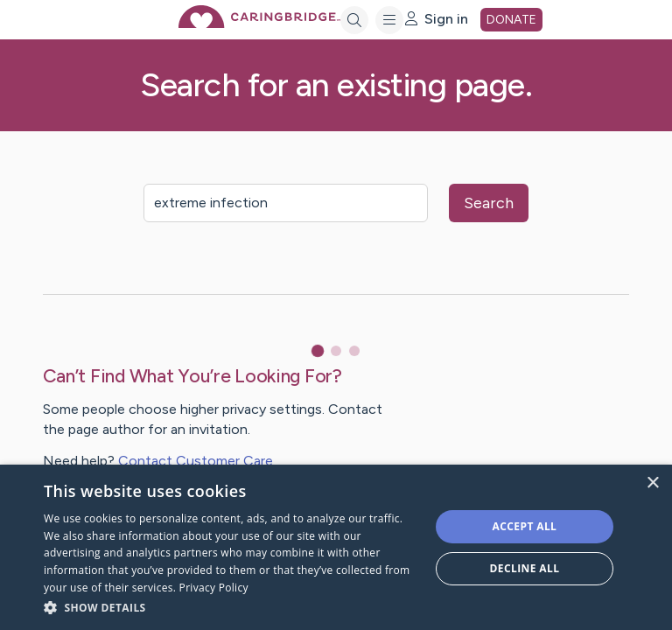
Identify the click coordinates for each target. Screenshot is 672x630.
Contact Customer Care (196, 461)
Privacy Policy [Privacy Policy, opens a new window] (214, 588)
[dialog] (336, 547)
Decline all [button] (525, 568)
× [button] (652, 483)
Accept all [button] (525, 526)
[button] (231, 607)
